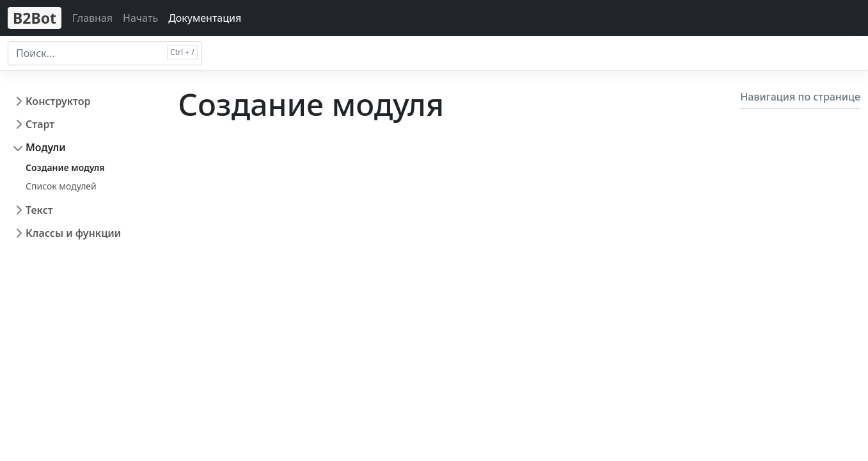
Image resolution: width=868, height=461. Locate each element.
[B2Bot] (35, 18)
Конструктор (58, 101)
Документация (205, 18)
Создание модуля (65, 167)
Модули (46, 147)
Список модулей (61, 186)
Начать (140, 18)
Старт (40, 124)
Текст (39, 210)
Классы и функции (73, 233)
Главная (92, 18)
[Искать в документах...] (105, 53)
